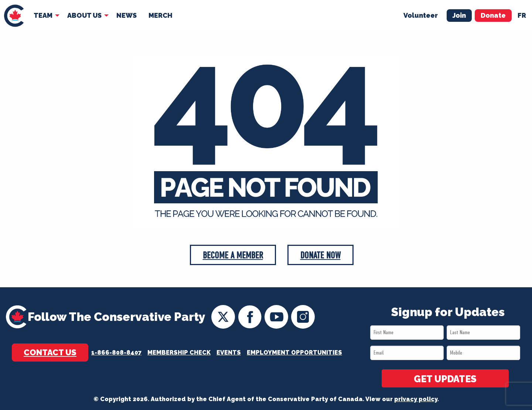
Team (43, 15)
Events (229, 353)
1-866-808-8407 (116, 353)
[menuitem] (14, 16)
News (127, 15)
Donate (493, 15)
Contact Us (50, 352)
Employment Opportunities (294, 353)
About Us (84, 15)
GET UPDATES (445, 379)
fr (522, 15)
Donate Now (320, 255)
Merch (161, 15)
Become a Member (233, 255)
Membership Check (179, 353)
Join (459, 15)
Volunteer (421, 15)
